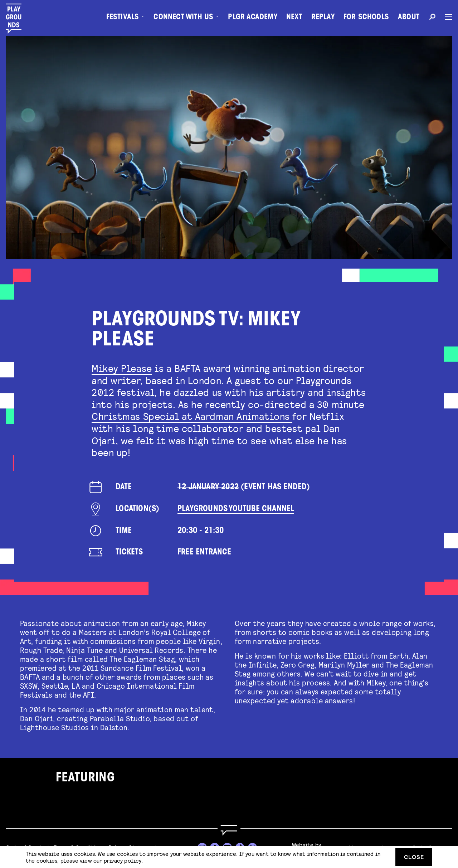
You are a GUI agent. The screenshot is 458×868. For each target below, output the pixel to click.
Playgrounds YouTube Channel (236, 509)
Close (414, 857)
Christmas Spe (126, 416)
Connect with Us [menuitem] (183, 18)
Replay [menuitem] (323, 18)
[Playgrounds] (17, 19)
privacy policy (123, 860)
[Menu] (446, 17)
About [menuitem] (409, 18)
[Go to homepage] (229, 830)
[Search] (432, 18)
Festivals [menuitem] (123, 18)
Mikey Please (122, 368)
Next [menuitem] (294, 18)
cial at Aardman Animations (226, 416)
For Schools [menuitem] (366, 18)
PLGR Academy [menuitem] (252, 18)
